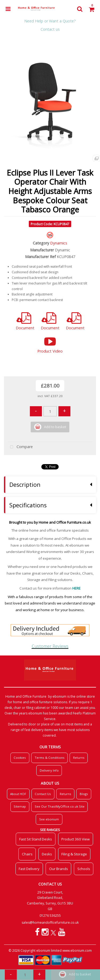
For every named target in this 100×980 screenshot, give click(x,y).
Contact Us (43, 794)
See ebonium (49, 819)
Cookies (20, 758)
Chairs (27, 854)
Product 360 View (75, 839)
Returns (79, 758)
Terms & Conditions (50, 758)
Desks (47, 854)
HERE (76, 588)
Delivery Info (49, 770)
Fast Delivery (29, 869)
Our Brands (59, 869)
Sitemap (20, 806)
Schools (84, 869)
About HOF (18, 794)
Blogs (84, 794)
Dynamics (59, 243)
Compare (20, 447)
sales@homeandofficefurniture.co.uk (50, 922)
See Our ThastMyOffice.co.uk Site (60, 806)
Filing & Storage (74, 854)
